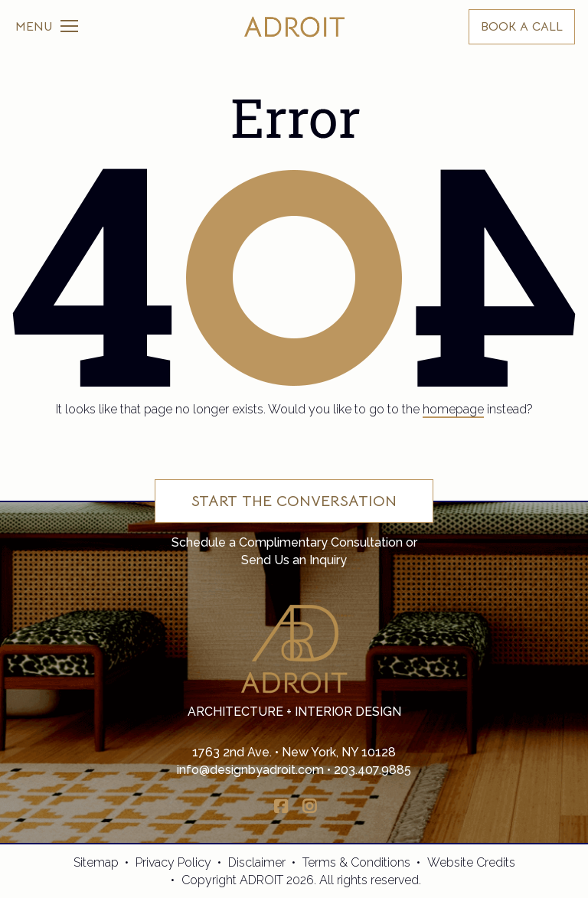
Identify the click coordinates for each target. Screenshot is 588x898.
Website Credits (471, 862)
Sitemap (96, 862)
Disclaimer (257, 862)
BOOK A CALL (522, 27)
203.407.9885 (372, 770)
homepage (453, 409)
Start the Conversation (294, 501)
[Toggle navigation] (47, 27)
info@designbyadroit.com (250, 770)
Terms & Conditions (356, 862)
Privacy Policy (173, 862)
